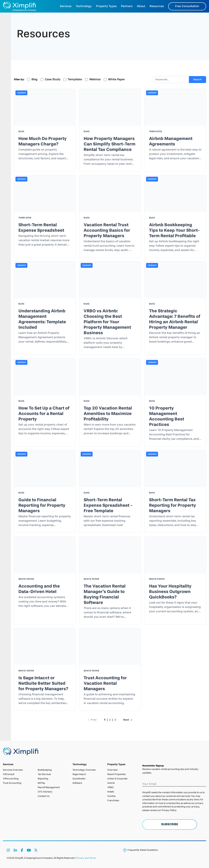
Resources (157, 6)
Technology (84, 6)
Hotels (111, 792)
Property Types (106, 6)
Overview (112, 770)
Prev (92, 720)
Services (66, 6)
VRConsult (9, 774)
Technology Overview (84, 770)
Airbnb (111, 783)
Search (197, 80)
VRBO (111, 787)
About (141, 6)
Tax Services (44, 774)
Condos (111, 796)
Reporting (43, 779)
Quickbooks (79, 779)
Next (128, 720)
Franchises (113, 801)
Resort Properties (116, 774)
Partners (127, 6)
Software (77, 783)
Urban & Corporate (117, 779)
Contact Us (44, 796)
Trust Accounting (12, 783)
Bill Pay (41, 783)
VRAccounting (11, 779)
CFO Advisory (45, 792)
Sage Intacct (79, 774)
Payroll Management (49, 787)
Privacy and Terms (86, 858)
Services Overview (13, 770)
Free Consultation (187, 6)
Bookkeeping (45, 770)
